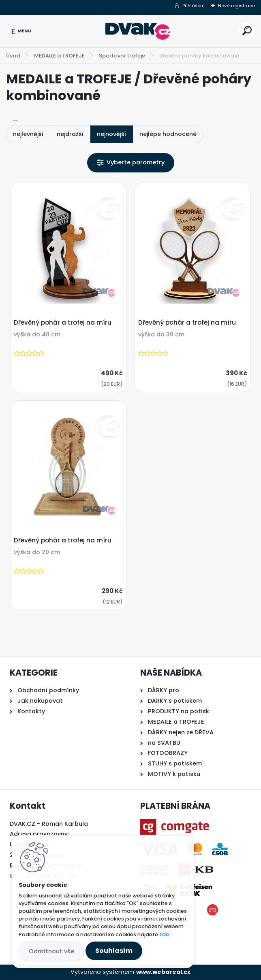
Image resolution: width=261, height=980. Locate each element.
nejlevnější (28, 134)
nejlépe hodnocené (168, 134)
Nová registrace (236, 6)
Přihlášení (194, 6)
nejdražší (70, 134)
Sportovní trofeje (122, 56)
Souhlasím (114, 951)
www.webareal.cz (163, 972)
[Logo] (138, 31)
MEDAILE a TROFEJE (59, 56)
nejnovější (111, 134)
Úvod (13, 56)
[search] (247, 31)
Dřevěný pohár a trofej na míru (63, 323)
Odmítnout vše (51, 951)
